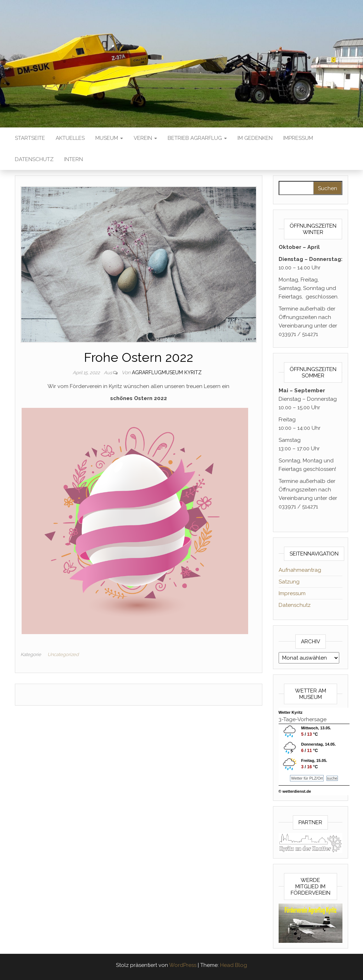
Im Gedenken (255, 138)
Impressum (298, 138)
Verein (145, 138)
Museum (109, 138)
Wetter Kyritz (291, 712)
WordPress (183, 965)
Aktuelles (70, 138)
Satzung (289, 582)
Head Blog (234, 965)
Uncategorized (63, 654)
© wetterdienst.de (295, 791)
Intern (74, 159)
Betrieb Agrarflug (197, 138)
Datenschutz (34, 159)
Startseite (30, 138)
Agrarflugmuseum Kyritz (167, 372)
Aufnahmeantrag (300, 570)
